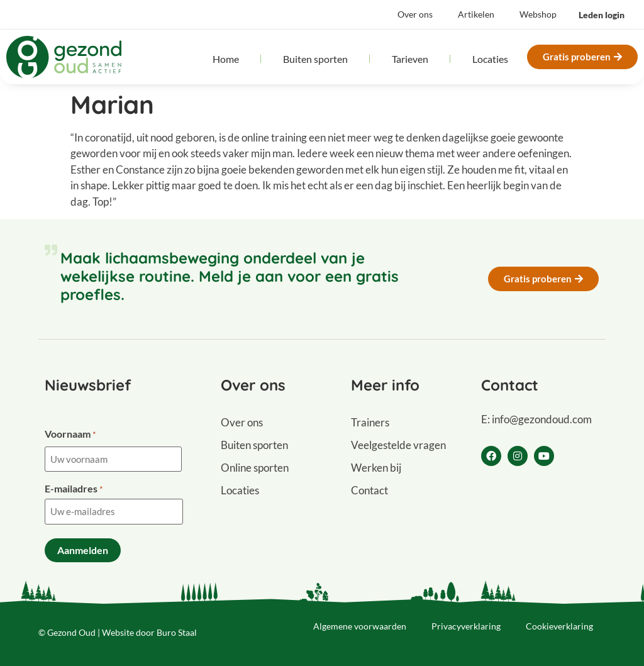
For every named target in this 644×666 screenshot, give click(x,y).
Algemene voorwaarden (360, 626)
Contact (369, 490)
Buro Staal (177, 632)
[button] (602, 15)
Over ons (415, 14)
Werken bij (376, 468)
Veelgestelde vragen (398, 445)
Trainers (370, 422)
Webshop (538, 14)
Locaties (490, 59)
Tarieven (410, 59)
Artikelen (476, 14)
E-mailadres (74, 489)
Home (226, 59)
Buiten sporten (315, 59)
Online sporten (255, 468)
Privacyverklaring (466, 626)
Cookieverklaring (559, 626)
